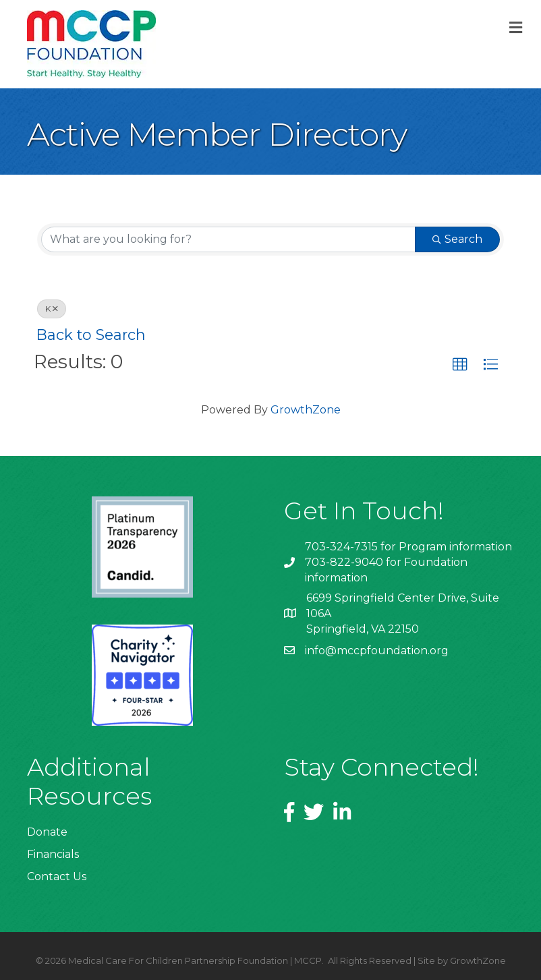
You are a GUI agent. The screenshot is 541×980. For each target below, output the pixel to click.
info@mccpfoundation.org (377, 651)
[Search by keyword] (228, 239)
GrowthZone (306, 410)
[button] (460, 365)
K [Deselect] (52, 309)
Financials (53, 854)
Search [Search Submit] (457, 239)
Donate (47, 832)
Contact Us (57, 876)
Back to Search (91, 335)
